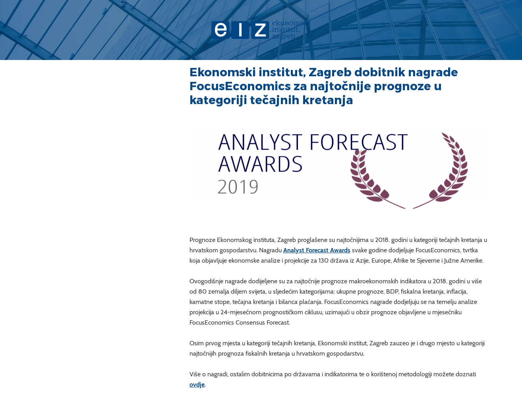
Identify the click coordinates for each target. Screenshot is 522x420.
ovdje (197, 384)
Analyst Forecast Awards (317, 250)
